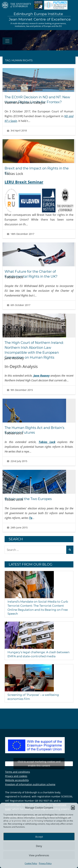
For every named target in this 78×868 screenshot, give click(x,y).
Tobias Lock (47, 440)
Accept (39, 837)
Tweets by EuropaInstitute (39, 762)
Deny (39, 846)
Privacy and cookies (16, 774)
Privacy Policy (45, 863)
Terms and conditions (18, 770)
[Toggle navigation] (7, 41)
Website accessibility (17, 778)
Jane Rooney (42, 374)
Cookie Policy (31, 863)
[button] (73, 808)
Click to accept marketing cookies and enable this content (39, 762)
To (31, 516)
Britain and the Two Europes (29, 497)
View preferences (39, 855)
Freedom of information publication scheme (30, 783)
